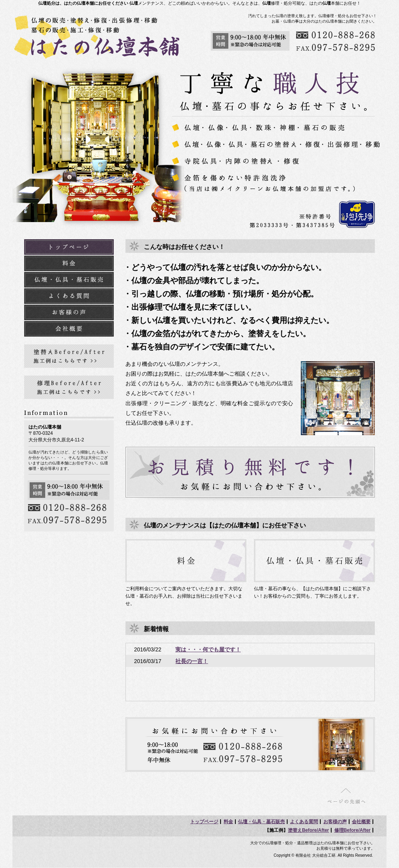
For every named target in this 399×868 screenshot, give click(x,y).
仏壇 (134, 3)
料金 (228, 822)
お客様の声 (335, 822)
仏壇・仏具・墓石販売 (261, 822)
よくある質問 (304, 822)
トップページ (204, 822)
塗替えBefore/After (308, 830)
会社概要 (361, 822)
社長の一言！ (192, 661)
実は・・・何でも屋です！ (208, 649)
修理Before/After (352, 830)
